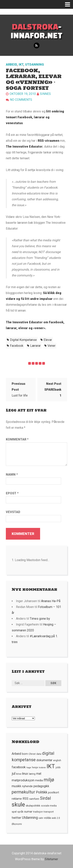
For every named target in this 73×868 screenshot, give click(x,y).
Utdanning (34, 65)
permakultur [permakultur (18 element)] (23, 792)
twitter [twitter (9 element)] (16, 818)
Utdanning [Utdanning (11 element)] (30, 818)
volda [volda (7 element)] (47, 818)
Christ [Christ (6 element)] (32, 754)
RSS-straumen (48, 141)
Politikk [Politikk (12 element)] (42, 792)
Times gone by (40, 619)
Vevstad (13, 512)
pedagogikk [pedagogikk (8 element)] (41, 786)
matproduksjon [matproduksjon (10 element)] (23, 780)
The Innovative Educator (24, 147)
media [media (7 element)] (39, 780)
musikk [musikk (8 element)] (16, 786)
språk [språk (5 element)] (20, 812)
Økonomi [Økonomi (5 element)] (17, 824)
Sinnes (45, 94)
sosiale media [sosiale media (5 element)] (49, 806)
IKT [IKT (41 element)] (51, 766)
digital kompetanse (23, 340)
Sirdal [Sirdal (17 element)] (45, 798)
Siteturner (51, 859)
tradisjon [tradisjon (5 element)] (38, 812)
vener (51, 346)
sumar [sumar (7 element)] (28, 812)
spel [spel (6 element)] (14, 812)
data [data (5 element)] (39, 754)
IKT (21, 65)
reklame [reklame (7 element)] (17, 799)
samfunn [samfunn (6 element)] (34, 799)
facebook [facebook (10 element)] (19, 767)
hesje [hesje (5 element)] (35, 767)
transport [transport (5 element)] (49, 812)
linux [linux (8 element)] (25, 774)
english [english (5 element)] (57, 760)
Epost (12, 493)
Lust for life (20, 390)
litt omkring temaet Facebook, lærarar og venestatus (35, 117)
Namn (12, 475)
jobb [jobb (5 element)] (58, 767)
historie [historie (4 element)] (42, 768)
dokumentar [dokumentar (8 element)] (44, 760)
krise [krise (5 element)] (19, 774)
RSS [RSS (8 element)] (26, 799)
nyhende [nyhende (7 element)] (27, 786)
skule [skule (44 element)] (18, 805)
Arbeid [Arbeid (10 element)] (16, 754)
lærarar (35, 346)
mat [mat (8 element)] (39, 774)
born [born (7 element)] (25, 754)
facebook (17, 346)
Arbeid (11, 65)
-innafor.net (36, 31)
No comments (21, 100)
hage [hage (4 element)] (29, 768)
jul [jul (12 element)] (14, 774)
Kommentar (17, 439)
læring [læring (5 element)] (32, 774)
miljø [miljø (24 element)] (49, 780)
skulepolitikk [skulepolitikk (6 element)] (33, 806)
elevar (48, 340)
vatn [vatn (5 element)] (41, 818)
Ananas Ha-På (51, 601)
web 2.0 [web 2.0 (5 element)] (56, 818)
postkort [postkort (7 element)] (54, 792)
